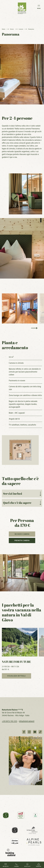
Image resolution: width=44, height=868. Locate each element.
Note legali (23, 753)
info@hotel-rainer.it (27, 721)
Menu (39, 6)
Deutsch (31, 748)
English (38, 748)
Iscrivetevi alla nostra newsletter (29, 738)
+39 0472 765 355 (10, 721)
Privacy (32, 753)
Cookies (39, 753)
